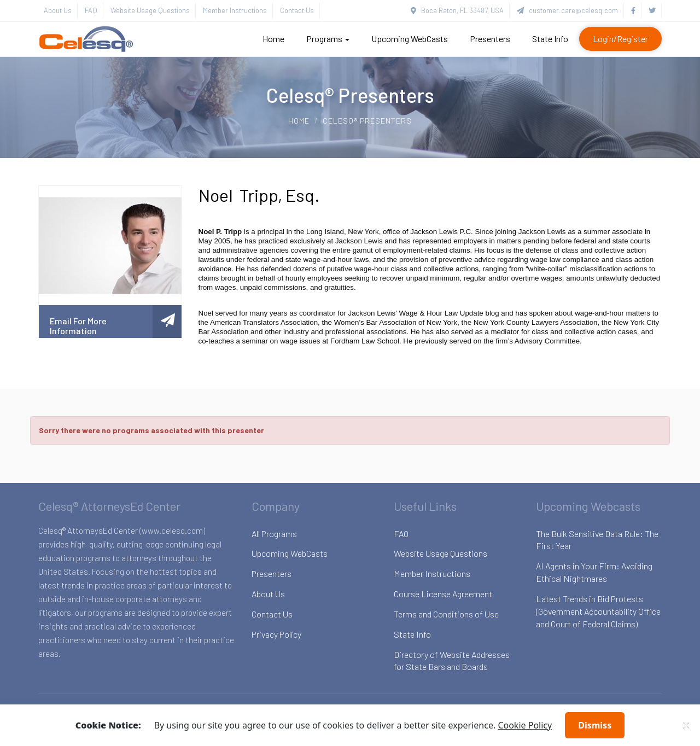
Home (273, 39)
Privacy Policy (276, 634)
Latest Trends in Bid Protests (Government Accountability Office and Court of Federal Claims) (598, 611)
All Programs (274, 534)
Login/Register (620, 39)
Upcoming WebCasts (410, 39)
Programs (328, 39)
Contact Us (297, 10)
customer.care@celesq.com (567, 10)
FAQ (91, 10)
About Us (58, 10)
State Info (550, 39)
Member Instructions (235, 10)
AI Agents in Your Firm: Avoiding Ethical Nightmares (594, 572)
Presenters (490, 39)
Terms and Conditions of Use (446, 614)
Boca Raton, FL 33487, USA (457, 10)
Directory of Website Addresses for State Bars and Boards (452, 661)
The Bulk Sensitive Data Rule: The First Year (597, 540)
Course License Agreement (443, 594)
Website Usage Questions (150, 10)
